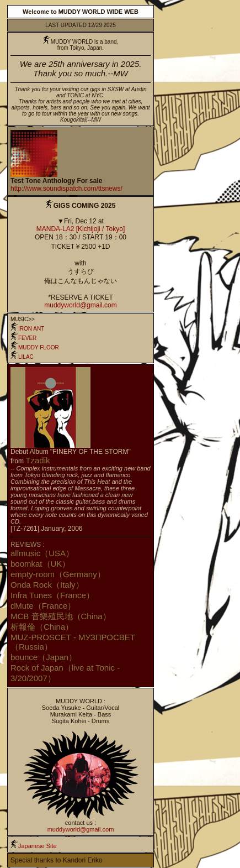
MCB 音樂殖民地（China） (61, 616)
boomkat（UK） (40, 564)
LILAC (22, 357)
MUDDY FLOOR (35, 347)
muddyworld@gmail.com (81, 305)
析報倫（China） (42, 627)
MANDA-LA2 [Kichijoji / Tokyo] (81, 229)
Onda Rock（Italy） (47, 585)
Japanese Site (38, 846)
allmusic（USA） (42, 553)
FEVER (23, 338)
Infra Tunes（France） (52, 595)
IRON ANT (27, 329)
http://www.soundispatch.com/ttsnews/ (66, 189)
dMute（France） (43, 606)
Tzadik (38, 460)
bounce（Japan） (44, 657)
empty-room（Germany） (58, 574)
